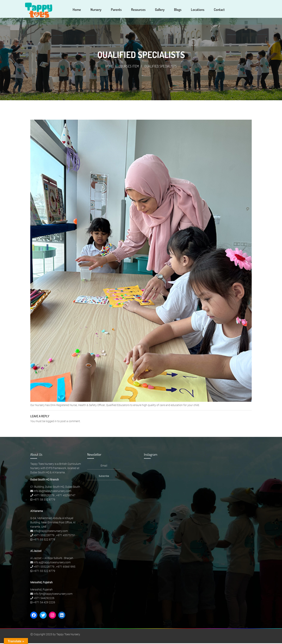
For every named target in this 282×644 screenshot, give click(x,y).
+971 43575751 (66, 536)
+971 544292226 (44, 599)
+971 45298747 (66, 496)
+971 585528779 (44, 496)
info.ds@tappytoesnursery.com (52, 492)
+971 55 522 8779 (44, 540)
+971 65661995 (66, 567)
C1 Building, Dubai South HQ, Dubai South (55, 488)
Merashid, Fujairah (41, 590)
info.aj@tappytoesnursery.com (52, 563)
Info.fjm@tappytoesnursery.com (53, 595)
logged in (51, 422)
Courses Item (129, 67)
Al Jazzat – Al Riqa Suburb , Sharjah (52, 559)
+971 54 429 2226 (44, 603)
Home (109, 67)
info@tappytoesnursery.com (51, 532)
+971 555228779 (44, 536)
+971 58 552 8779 (44, 500)
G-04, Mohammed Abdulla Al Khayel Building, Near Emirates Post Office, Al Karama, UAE (53, 523)
